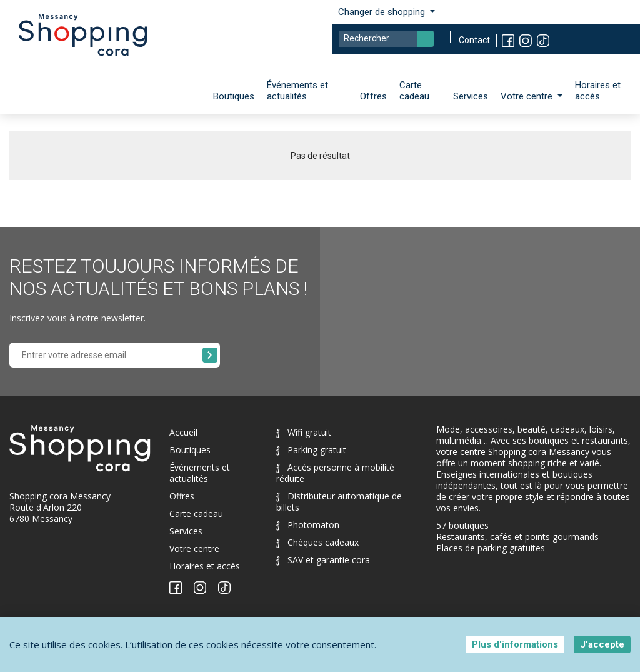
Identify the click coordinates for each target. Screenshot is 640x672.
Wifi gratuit (304, 432)
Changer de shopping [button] (383, 12)
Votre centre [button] (528, 96)
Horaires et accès (598, 91)
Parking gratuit (311, 450)
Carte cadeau (414, 91)
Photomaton (308, 525)
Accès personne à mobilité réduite (335, 473)
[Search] (386, 39)
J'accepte (602, 644)
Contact (474, 40)
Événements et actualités (297, 91)
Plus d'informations (515, 644)
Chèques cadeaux (317, 542)
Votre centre (194, 549)
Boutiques (234, 96)
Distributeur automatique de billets (339, 502)
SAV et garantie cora (323, 560)
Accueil (183, 432)
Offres (373, 96)
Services (471, 96)
